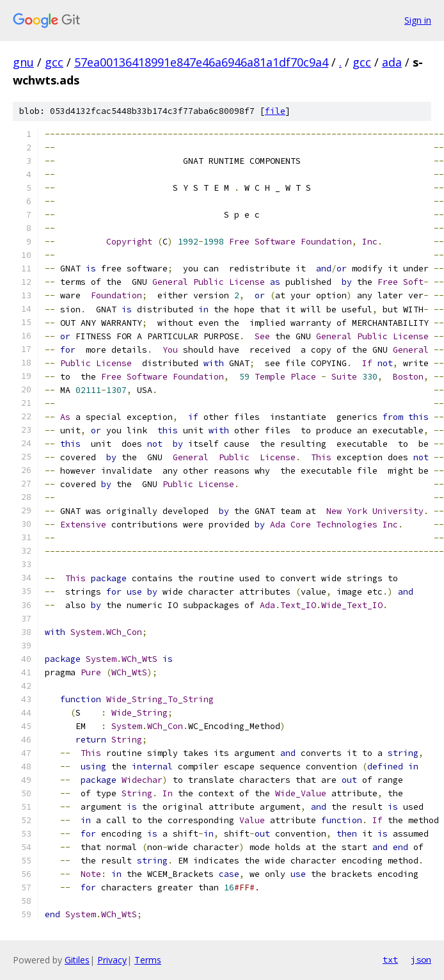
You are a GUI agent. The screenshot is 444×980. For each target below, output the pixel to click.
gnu (23, 62)
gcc (54, 62)
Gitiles (77, 960)
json (421, 960)
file (275, 111)
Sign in (418, 20)
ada (392, 62)
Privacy (112, 960)
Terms (148, 960)
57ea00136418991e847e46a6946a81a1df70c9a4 (201, 62)
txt (390, 960)
